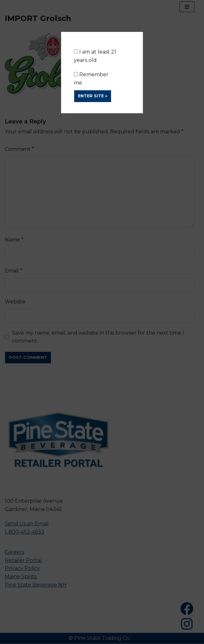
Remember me (91, 79)
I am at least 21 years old (95, 56)
